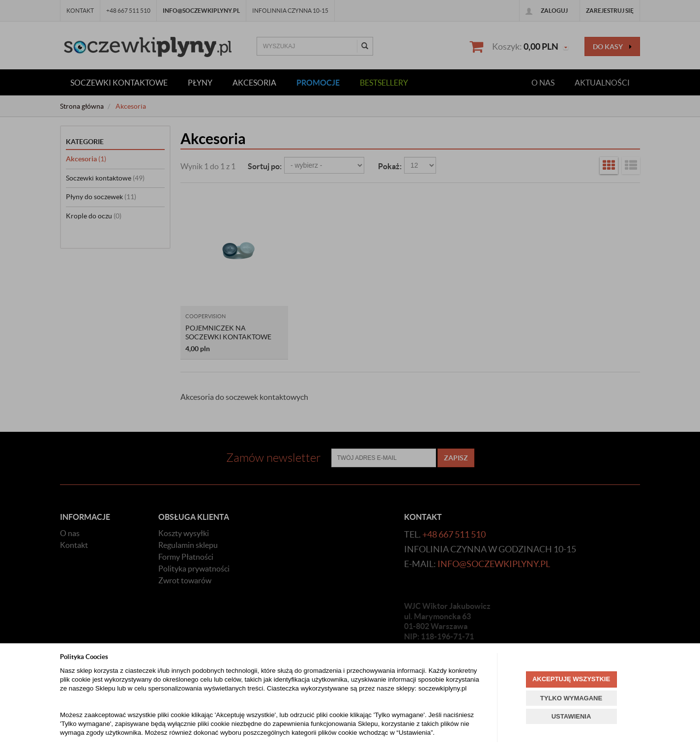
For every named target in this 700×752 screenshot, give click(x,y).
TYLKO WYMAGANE (571, 698)
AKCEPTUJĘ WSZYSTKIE (571, 679)
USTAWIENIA (571, 716)
